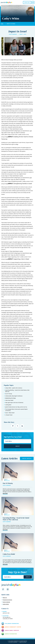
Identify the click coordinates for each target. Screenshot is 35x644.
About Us (5, 598)
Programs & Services (7, 600)
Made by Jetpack (23, 642)
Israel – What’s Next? (10, 413)
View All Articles (27, 458)
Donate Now (27, 2)
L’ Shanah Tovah (9, 415)
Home (2, 24)
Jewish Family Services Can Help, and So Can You (16, 407)
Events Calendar (6, 602)
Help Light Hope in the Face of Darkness (14, 403)
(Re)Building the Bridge (10, 398)
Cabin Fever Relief (9, 400)
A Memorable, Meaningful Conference (14, 396)
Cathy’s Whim (6, 604)
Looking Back (8, 405)
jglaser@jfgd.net (29, 369)
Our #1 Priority (9, 394)
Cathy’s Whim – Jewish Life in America (14, 388)
